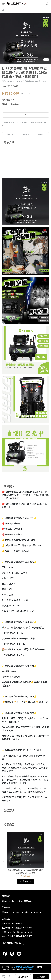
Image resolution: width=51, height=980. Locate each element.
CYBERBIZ (28, 970)
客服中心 (28, 901)
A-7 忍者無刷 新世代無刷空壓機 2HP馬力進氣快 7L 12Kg (26, 871)
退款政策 (20, 912)
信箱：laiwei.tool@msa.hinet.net (17, 932)
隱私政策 (29, 912)
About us (6, 901)
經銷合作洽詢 (17, 901)
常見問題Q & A (8, 912)
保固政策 (38, 912)
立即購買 (41, 977)
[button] (47, 861)
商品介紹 (10, 134)
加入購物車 (23, 977)
